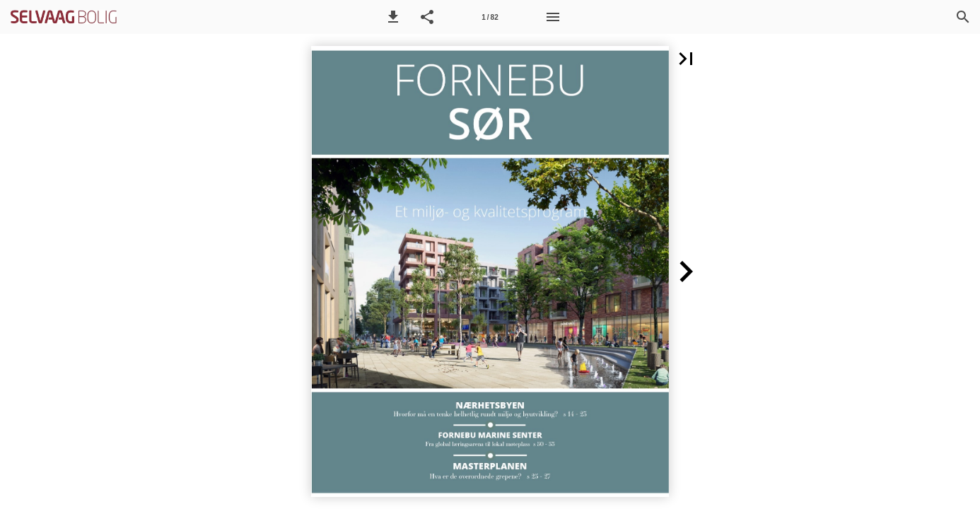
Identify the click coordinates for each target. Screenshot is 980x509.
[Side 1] (490, 17)
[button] (393, 17)
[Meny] (553, 17)
